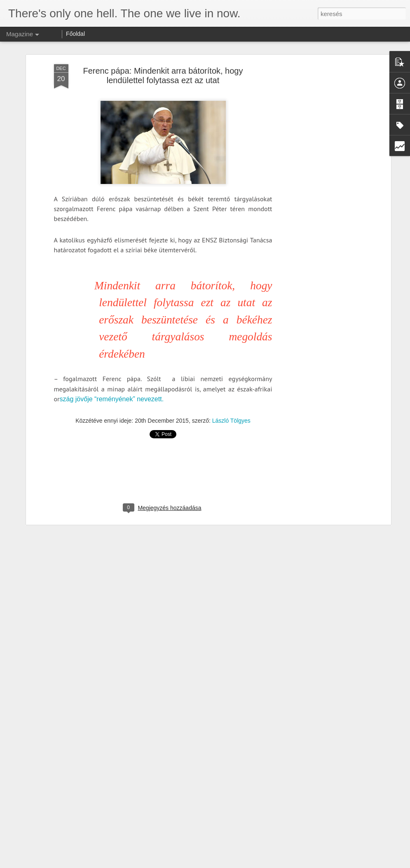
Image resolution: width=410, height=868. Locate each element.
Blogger (227, 863)
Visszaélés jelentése (257, 863)
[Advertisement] (318, 186)
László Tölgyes (231, 413)
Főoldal (75, 34)
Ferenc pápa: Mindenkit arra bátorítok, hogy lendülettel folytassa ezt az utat (163, 67)
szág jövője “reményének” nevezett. (112, 391)
